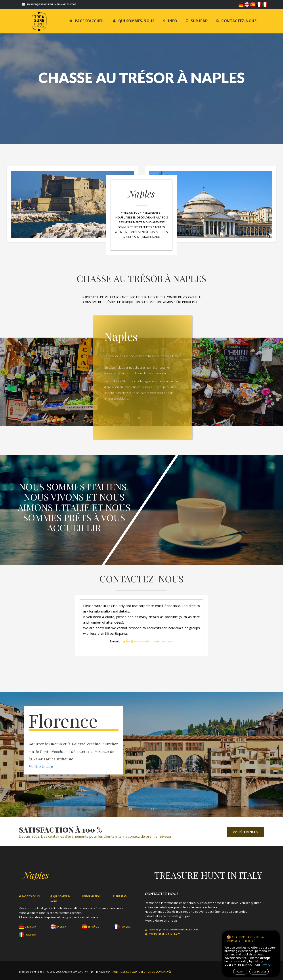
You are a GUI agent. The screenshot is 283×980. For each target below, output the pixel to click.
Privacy (266, 965)
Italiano (27, 935)
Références (246, 832)
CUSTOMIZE (259, 971)
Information (91, 896)
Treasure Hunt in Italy (162, 934)
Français (122, 927)
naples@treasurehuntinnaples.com (52, 4)
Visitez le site (41, 766)
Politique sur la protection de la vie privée (142, 972)
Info (170, 21)
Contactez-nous (236, 21)
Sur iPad (196, 21)
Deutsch (28, 927)
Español (90, 927)
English (58, 927)
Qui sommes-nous (134, 21)
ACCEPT (240, 971)
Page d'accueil (87, 21)
